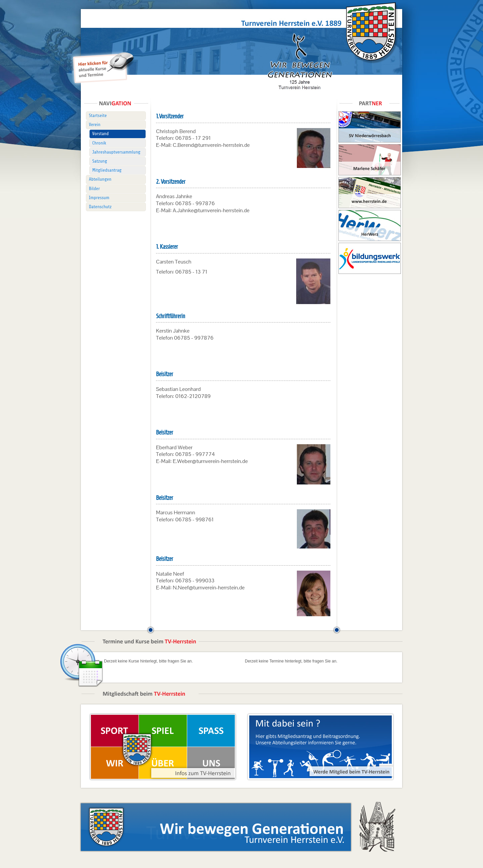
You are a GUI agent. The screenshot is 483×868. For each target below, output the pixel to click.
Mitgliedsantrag (107, 170)
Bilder (94, 189)
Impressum (99, 198)
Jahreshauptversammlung (116, 152)
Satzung (100, 161)
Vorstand (100, 134)
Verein (95, 125)
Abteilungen (100, 179)
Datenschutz (100, 207)
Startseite (98, 115)
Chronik (99, 143)
